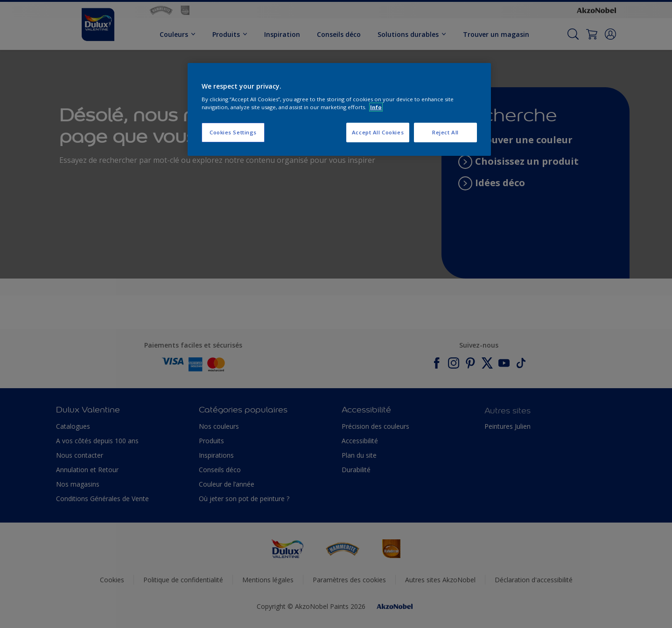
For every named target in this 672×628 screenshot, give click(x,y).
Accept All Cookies (378, 132)
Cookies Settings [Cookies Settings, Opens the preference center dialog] (233, 132)
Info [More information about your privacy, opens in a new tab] (376, 107)
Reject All (445, 132)
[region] (339, 110)
